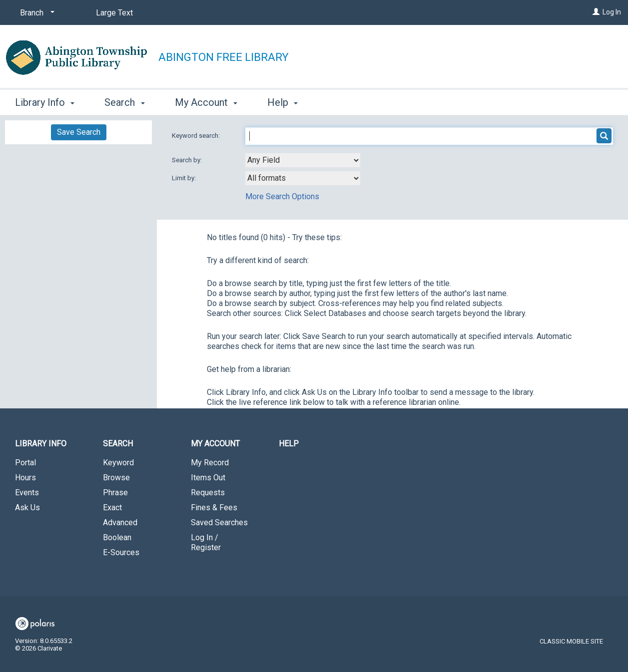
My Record (210, 463)
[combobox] (303, 160)
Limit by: (185, 178)
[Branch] (35, 13)
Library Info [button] (45, 102)
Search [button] (124, 102)
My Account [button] (206, 102)
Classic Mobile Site (571, 641)
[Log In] (596, 12)
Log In (612, 12)
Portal (25, 463)
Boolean (117, 537)
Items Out (208, 478)
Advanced (120, 522)
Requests (208, 493)
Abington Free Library (224, 57)
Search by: (188, 160)
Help (289, 444)
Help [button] (283, 102)
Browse (116, 478)
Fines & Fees (214, 507)
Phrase (115, 493)
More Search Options (282, 196)
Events (27, 493)
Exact (112, 507)
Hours (25, 478)
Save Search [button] (79, 132)
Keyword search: (197, 136)
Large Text (114, 13)
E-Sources (121, 552)
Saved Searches (219, 522)
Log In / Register (206, 542)
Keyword (118, 463)
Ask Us (27, 507)
